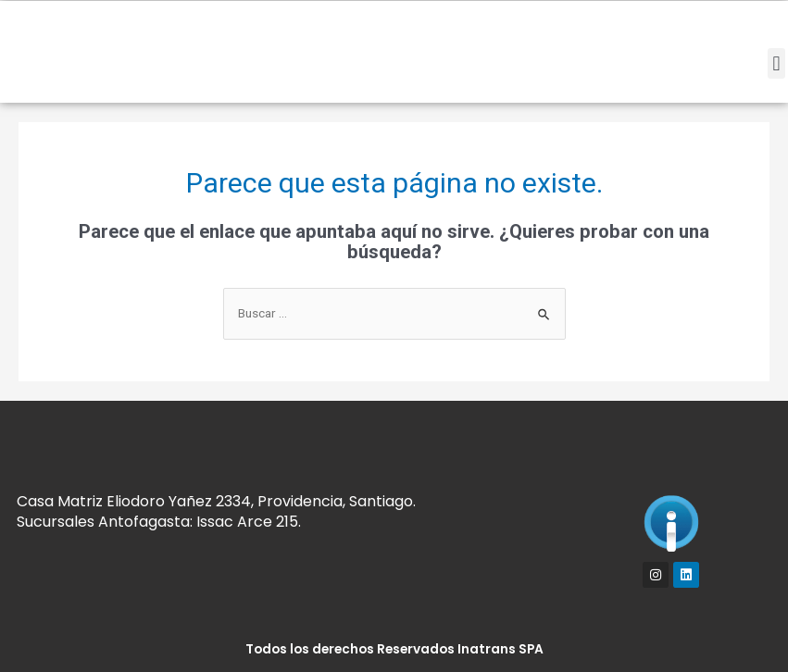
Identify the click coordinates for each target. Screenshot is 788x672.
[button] (776, 63)
